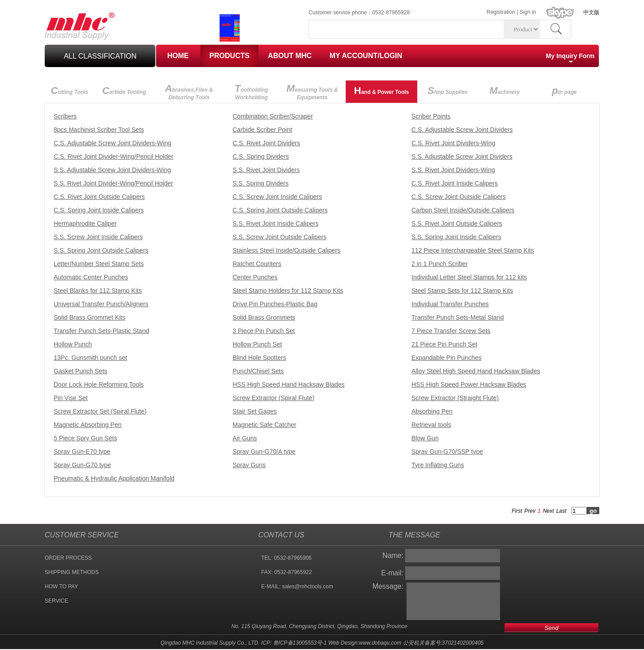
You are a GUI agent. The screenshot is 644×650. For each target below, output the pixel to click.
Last (561, 511)
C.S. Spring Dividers (261, 156)
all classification (100, 56)
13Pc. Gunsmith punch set (90, 358)
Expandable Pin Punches (446, 358)
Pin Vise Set (71, 398)
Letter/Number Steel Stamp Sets (99, 264)
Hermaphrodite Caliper (85, 224)
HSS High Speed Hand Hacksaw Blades (289, 384)
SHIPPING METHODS (72, 572)
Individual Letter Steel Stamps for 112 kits (469, 277)
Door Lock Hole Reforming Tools (99, 384)
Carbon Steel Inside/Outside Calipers (463, 210)
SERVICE (56, 601)
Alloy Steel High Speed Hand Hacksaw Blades (476, 371)
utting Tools (69, 91)
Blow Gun (425, 438)
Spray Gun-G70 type (82, 465)
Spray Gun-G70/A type (264, 452)
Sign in (528, 12)
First (517, 511)
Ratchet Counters (257, 264)
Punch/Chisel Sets (258, 371)
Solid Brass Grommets (264, 317)
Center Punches (255, 277)
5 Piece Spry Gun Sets (85, 438)
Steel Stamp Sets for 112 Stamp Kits (462, 291)
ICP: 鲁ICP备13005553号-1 (294, 643)
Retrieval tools (431, 425)
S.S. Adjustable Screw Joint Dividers (462, 156)
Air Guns (245, 438)
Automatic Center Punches (91, 277)
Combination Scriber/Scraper (273, 116)
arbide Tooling (124, 91)
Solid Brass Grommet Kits (89, 317)
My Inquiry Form (570, 56)
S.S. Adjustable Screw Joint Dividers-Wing (112, 170)
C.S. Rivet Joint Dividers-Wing (453, 143)
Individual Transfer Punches (450, 304)
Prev (530, 511)
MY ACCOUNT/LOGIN (366, 56)
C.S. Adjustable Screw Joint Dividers (462, 130)
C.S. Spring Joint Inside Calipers (99, 210)
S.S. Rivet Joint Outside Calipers (457, 224)
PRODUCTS (229, 56)
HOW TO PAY (61, 587)
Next (549, 511)
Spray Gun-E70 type (82, 452)
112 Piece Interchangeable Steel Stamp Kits (473, 250)
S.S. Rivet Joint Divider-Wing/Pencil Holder (113, 183)
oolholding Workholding (252, 92)
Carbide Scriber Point (262, 130)
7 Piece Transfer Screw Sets (451, 331)
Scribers (65, 116)
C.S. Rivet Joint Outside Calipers (99, 197)
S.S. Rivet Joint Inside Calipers (275, 224)
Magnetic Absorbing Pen (88, 425)
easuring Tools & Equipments (312, 92)
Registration (501, 12)
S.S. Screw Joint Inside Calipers (98, 237)
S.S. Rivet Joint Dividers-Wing (453, 170)
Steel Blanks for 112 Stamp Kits (98, 291)
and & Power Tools (381, 91)
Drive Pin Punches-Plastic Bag (275, 304)
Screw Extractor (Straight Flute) (455, 398)
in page (564, 91)
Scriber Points (431, 116)
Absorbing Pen (432, 411)
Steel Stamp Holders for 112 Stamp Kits (288, 291)
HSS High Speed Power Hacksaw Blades (469, 384)
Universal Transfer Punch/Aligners (101, 304)
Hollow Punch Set (257, 344)
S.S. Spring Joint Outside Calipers (101, 250)
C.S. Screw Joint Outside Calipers (459, 197)
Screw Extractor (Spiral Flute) (273, 398)
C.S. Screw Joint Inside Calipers (277, 197)
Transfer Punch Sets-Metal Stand (458, 317)
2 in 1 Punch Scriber (440, 264)
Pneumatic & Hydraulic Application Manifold (114, 478)
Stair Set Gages (255, 411)
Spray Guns (249, 465)
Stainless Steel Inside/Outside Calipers (286, 250)
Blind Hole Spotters (259, 358)
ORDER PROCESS (68, 558)
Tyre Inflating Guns (438, 465)
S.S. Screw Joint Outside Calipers (280, 237)
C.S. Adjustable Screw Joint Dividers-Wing (112, 143)
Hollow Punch (73, 344)
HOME (178, 56)
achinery (504, 91)
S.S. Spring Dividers (261, 183)
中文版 (591, 13)
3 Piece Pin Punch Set (264, 331)
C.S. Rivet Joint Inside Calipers (455, 183)
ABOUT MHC (290, 56)
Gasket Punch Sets (80, 371)
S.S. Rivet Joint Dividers (266, 170)
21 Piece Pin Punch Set (444, 344)
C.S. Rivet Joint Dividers (266, 143)
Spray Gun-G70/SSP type (447, 452)
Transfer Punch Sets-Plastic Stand (101, 331)
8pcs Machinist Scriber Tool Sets (99, 130)
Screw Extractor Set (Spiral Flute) (100, 411)
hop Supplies (448, 91)
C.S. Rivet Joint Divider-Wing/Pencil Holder (114, 156)
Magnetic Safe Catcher (264, 425)
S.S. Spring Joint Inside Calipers (456, 237)
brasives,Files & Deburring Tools (189, 92)
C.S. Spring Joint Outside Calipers (280, 210)
